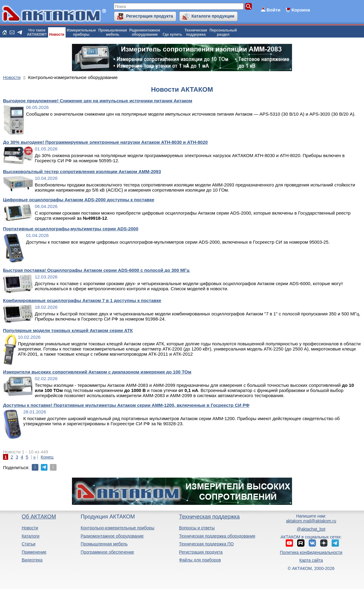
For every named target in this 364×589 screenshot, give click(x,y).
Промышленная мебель (104, 544)
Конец (47, 457)
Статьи (29, 544)
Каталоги (31, 536)
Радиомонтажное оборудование (112, 536)
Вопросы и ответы (197, 528)
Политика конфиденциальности (311, 552)
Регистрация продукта (149, 16)
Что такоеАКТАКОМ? (37, 32)
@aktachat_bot (311, 529)
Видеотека (32, 560)
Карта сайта (311, 560)
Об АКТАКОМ (39, 517)
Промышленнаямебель (113, 32)
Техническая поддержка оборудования (217, 536)
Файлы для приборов (200, 560)
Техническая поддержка (209, 517)
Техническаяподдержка (196, 32)
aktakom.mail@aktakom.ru (311, 521)
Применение (34, 552)
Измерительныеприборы (81, 32)
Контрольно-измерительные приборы (118, 528)
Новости (57, 35)
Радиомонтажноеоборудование (145, 32)
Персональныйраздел (223, 32)
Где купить (172, 35)
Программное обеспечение (107, 552)
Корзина (301, 10)
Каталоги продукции (213, 16)
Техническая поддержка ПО (206, 544)
